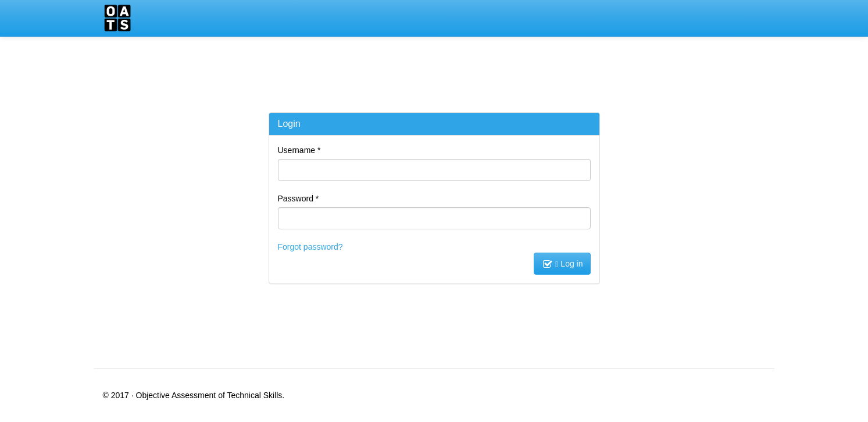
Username (299, 150)
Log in (569, 264)
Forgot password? (310, 247)
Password (299, 198)
